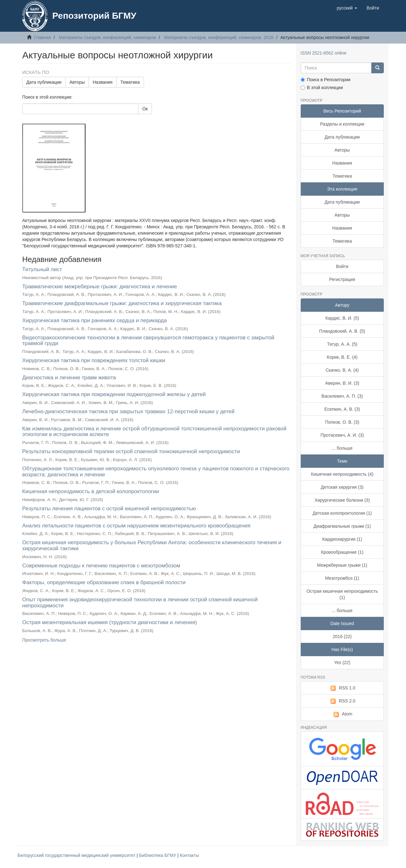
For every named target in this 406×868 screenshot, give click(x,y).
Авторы (77, 82)
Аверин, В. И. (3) (342, 383)
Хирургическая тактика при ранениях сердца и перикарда (95, 320)
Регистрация (342, 279)
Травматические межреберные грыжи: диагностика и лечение (100, 287)
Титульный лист (42, 269)
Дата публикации (44, 82)
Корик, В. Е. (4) (342, 357)
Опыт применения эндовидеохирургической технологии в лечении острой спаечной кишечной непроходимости (140, 603)
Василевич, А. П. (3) (342, 396)
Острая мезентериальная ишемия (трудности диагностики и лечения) (110, 622)
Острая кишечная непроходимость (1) (342, 594)
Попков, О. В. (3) (342, 422)
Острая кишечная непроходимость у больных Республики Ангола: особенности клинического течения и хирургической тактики (152, 545)
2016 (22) (342, 636)
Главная (42, 37)
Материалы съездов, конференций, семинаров (108, 37)
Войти (342, 266)
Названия (102, 82)
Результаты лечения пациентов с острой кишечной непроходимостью (109, 509)
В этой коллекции (322, 88)
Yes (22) (342, 662)
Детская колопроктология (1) (342, 513)
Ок (145, 109)
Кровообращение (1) (342, 552)
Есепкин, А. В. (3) (342, 409)
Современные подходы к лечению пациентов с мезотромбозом (101, 566)
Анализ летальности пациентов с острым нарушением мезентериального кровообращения (136, 526)
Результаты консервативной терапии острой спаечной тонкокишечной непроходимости (131, 451)
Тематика (130, 82)
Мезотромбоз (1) (342, 578)
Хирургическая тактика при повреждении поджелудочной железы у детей (114, 394)
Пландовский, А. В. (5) (342, 331)
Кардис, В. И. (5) (342, 318)
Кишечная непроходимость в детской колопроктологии (91, 491)
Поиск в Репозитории (326, 80)
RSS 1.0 (342, 688)
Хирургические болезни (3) (342, 500)
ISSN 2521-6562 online (324, 53)
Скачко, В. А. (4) (342, 370)
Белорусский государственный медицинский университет (77, 855)
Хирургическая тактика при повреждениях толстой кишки (94, 360)
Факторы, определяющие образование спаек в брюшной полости (104, 582)
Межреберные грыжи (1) (342, 565)
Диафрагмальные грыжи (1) (342, 526)
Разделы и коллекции (342, 124)
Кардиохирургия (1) (342, 539)
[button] (347, 8)
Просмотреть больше (44, 640)
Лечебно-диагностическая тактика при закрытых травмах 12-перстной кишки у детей (128, 411)
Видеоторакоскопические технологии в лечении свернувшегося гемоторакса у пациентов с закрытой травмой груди (148, 341)
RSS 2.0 (342, 701)
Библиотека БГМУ (158, 855)
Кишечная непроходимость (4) (342, 474)
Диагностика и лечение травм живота (69, 378)
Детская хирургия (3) (342, 487)
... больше (342, 448)
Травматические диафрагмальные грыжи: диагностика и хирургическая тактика (122, 303)
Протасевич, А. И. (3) (342, 435)
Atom (342, 714)
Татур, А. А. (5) (342, 344)
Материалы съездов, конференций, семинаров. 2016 (219, 37)
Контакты (189, 855)
